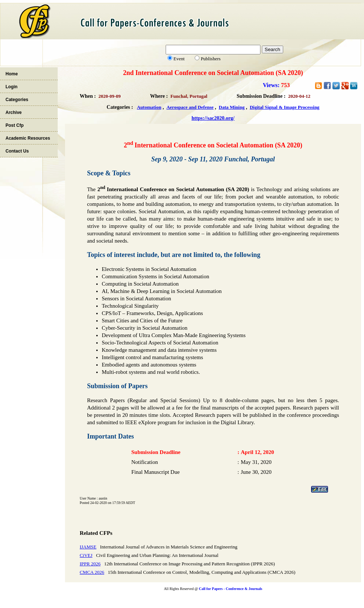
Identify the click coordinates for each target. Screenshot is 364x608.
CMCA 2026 (92, 572)
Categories (17, 100)
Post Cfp (15, 125)
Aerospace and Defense (190, 107)
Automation (149, 107)
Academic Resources (28, 138)
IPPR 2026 (90, 564)
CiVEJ (86, 555)
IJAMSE (88, 547)
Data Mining (232, 107)
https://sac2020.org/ (213, 118)
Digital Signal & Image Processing (285, 107)
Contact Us (17, 151)
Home (12, 74)
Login (12, 87)
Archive (14, 112)
